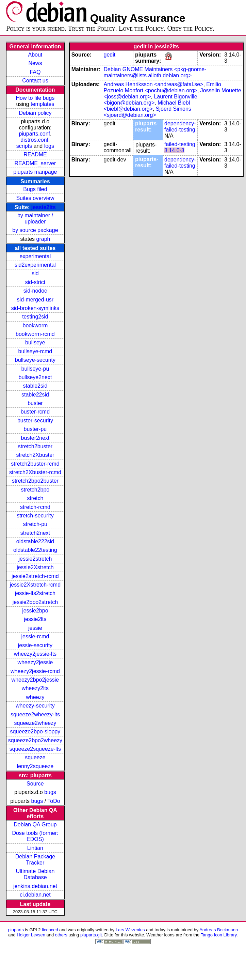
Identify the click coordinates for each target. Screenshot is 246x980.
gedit (110, 55)
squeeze (35, 757)
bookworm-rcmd (35, 334)
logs (49, 146)
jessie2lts (44, 207)
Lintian (35, 848)
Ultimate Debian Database (35, 874)
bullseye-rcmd (35, 351)
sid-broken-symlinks (35, 308)
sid (35, 273)
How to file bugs (35, 98)
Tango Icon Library (219, 935)
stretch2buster (35, 446)
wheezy (35, 697)
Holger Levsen (31, 935)
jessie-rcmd (35, 636)
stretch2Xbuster (35, 455)
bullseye (35, 343)
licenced (50, 930)
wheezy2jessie (35, 662)
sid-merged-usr (35, 300)
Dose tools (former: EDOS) (35, 836)
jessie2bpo (35, 611)
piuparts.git (91, 935)
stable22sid (35, 395)
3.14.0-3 (174, 150)
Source (35, 784)
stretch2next (35, 533)
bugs (50, 792)
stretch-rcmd (35, 507)
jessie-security (35, 645)
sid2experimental (35, 265)
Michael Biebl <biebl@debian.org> (147, 106)
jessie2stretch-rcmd (35, 576)
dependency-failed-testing (180, 127)
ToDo (54, 801)
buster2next (35, 438)
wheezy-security (35, 706)
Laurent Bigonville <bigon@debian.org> (151, 100)
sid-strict (35, 282)
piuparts (16, 930)
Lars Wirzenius (130, 930)
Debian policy (35, 113)
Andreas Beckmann (219, 930)
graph (43, 239)
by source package (35, 230)
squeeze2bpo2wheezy (35, 740)
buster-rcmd (35, 412)
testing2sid (35, 317)
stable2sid (35, 386)
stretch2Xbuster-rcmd (35, 472)
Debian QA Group (35, 825)
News (35, 63)
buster (35, 403)
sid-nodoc (35, 291)
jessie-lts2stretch (35, 593)
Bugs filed (35, 189)
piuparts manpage (35, 172)
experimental (35, 256)
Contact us (35, 81)
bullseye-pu (35, 369)
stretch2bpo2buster (35, 481)
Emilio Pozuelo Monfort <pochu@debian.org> (162, 87)
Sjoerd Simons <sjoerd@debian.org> (147, 112)
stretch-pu (35, 524)
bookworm (35, 325)
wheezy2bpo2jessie (35, 680)
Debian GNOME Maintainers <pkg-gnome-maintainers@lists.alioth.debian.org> (155, 72)
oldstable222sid (35, 541)
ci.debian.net (35, 895)
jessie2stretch (35, 559)
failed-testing (180, 144)
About (35, 55)
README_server (35, 163)
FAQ (35, 72)
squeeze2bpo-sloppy (35, 732)
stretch (35, 498)
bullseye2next (35, 377)
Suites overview (35, 198)
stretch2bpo (35, 490)
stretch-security (35, 516)
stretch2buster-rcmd (35, 464)
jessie (35, 628)
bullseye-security (35, 360)
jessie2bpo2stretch (35, 602)
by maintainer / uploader (35, 219)
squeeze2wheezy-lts (35, 714)
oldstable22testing (35, 550)
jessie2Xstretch (35, 567)
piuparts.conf (34, 134)
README (35, 154)
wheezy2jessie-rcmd (35, 671)
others (61, 935)
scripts (24, 146)
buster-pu (35, 429)
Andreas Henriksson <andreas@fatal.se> (154, 84)
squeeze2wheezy (35, 723)
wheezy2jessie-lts (35, 654)
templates (42, 104)
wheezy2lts (35, 688)
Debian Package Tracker (35, 860)
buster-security (35, 421)
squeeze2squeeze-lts (35, 749)
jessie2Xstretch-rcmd (35, 585)
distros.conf (34, 140)
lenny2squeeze (35, 766)
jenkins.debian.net (35, 886)
